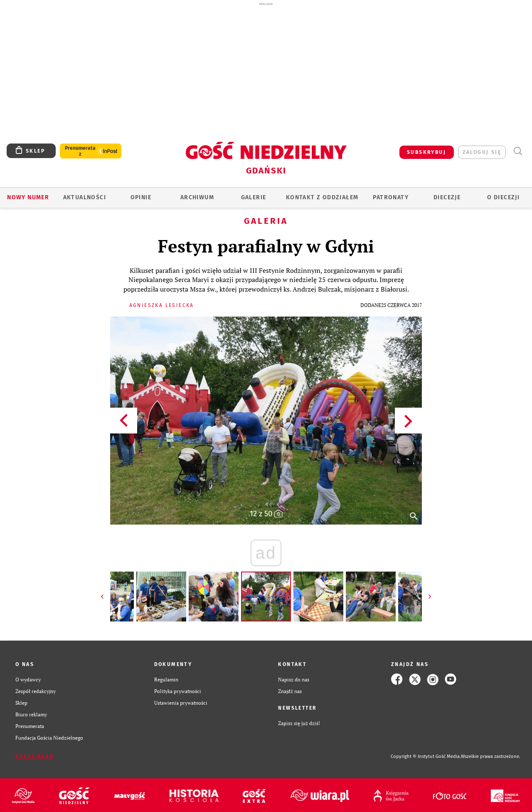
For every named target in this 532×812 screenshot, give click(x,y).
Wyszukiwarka (518, 151)
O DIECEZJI (503, 197)
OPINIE (141, 197)
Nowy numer (28, 197)
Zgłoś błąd (34, 757)
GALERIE (254, 197)
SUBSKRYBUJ (426, 152)
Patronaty (391, 197)
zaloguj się (482, 152)
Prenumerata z (80, 151)
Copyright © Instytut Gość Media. (426, 756)
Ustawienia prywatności (181, 703)
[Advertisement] (266, 70)
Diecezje (447, 197)
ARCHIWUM (197, 197)
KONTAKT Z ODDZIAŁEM (322, 197)
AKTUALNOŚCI (85, 197)
